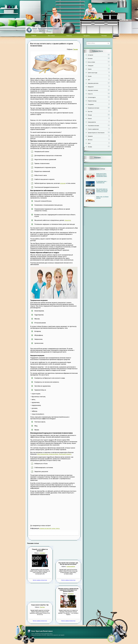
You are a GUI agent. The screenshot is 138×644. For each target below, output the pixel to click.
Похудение (91, 104)
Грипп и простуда (92, 73)
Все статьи (51, 36)
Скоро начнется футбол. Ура (40, 605)
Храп (89, 143)
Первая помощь (92, 101)
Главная (34, 36)
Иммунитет (91, 87)
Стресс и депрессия (93, 129)
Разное (90, 119)
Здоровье (42, 553)
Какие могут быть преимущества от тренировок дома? (102, 175)
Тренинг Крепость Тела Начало (96, 133)
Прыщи (90, 115)
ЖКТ (89, 80)
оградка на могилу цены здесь (49, 528)
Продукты (87, 36)
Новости (69, 36)
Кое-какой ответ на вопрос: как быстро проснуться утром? (68, 564)
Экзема (90, 147)
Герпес (90, 69)
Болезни (90, 59)
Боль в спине (91, 62)
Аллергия (90, 55)
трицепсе (68, 220)
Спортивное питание (93, 126)
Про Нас (42, 607)
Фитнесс (90, 140)
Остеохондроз (92, 97)
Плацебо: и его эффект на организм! (40, 550)
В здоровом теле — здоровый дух (102, 182)
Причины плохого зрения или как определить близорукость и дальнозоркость (68, 590)
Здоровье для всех (93, 83)
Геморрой (91, 66)
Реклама (104, 36)
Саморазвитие (71, 566)
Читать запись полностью (40, 580)
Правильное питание (93, 108)
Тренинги (90, 136)
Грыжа (75, 49)
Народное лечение (93, 90)
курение (63, 183)
